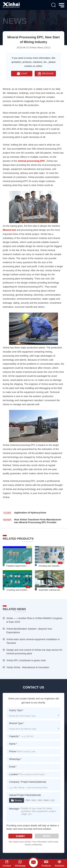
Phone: (13, 751)
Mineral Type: (17, 723)
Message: (15, 809)
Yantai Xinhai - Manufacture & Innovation (28, 667)
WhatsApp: (15, 759)
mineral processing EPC (31, 161)
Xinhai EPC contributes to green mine (26, 660)
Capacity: (14, 736)
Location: (14, 774)
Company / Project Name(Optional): (28, 782)
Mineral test (9, 230)
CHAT (22, 74)
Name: (13, 744)
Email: (13, 767)
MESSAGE (45, 74)
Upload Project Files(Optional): (25, 795)
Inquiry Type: (16, 710)
